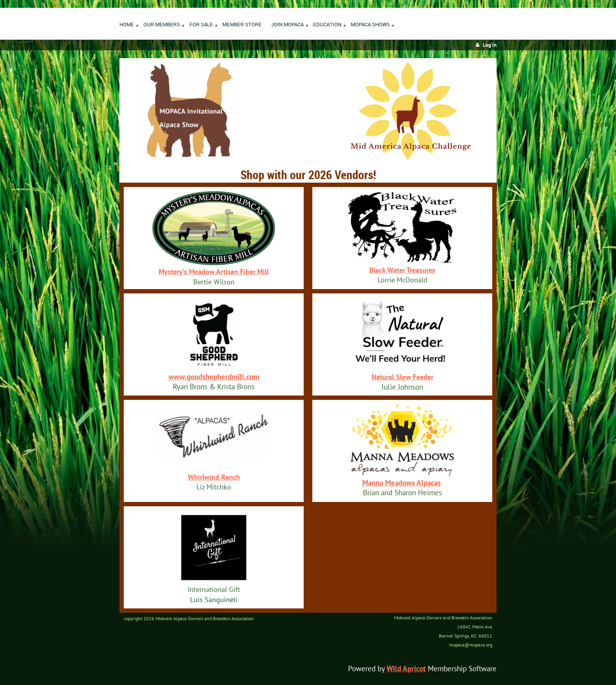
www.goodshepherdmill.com (214, 377)
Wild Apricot (406, 669)
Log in (490, 45)
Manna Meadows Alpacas (401, 483)
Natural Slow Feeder (402, 377)
